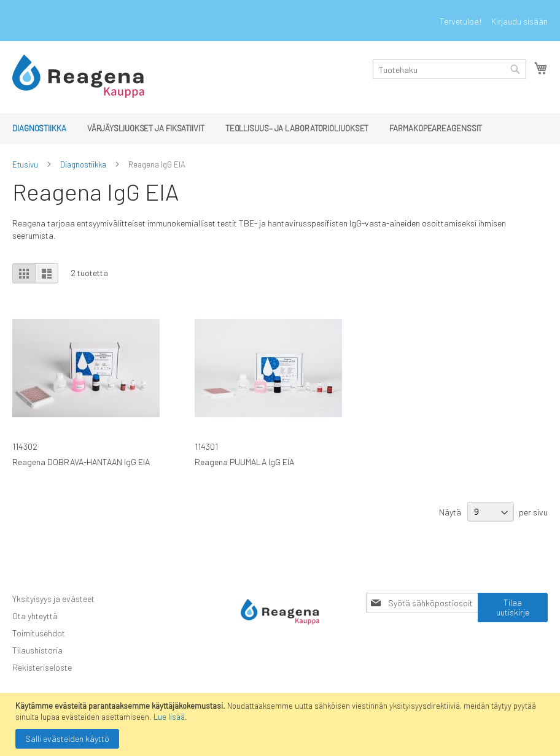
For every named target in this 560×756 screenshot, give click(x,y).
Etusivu (25, 164)
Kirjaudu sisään (519, 21)
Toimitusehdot (39, 633)
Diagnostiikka (83, 164)
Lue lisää (169, 717)
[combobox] (449, 69)
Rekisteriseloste (42, 667)
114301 (206, 446)
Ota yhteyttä (35, 616)
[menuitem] (39, 129)
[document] (282, 724)
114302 (25, 446)
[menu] (280, 129)
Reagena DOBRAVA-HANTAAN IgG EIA (81, 462)
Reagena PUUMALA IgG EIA (244, 462)
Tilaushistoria (37, 650)
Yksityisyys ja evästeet (53, 599)
